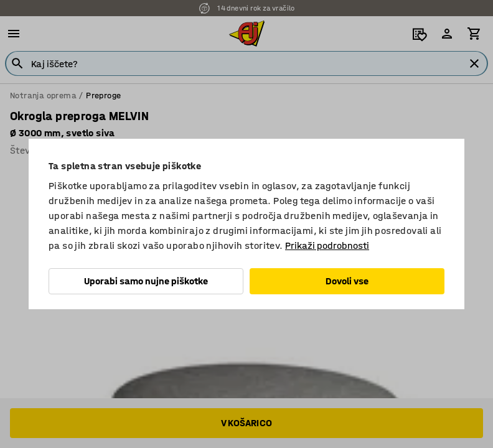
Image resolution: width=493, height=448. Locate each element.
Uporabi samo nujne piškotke (146, 281)
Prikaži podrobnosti (327, 245)
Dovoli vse (347, 281)
